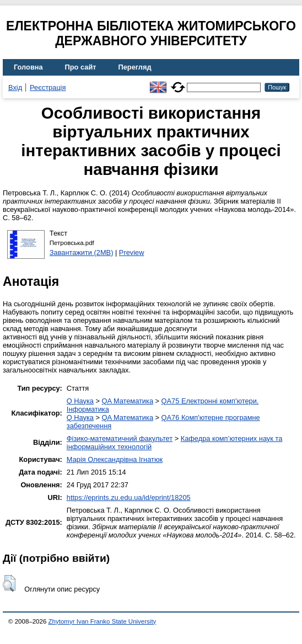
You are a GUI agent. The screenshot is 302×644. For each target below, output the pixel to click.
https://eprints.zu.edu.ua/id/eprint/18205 (129, 497)
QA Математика (128, 401)
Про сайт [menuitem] (81, 67)
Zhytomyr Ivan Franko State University (103, 621)
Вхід (15, 87)
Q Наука (80, 401)
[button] (9, 583)
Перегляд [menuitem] (135, 67)
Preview (132, 252)
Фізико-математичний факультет (120, 438)
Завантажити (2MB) (82, 252)
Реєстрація (48, 87)
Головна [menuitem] (28, 67)
